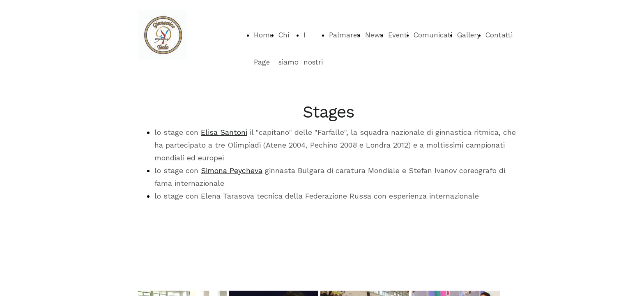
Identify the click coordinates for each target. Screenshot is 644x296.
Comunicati (433, 35)
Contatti (499, 35)
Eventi (398, 35)
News (374, 35)
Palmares (345, 35)
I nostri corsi (313, 62)
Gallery (469, 35)
